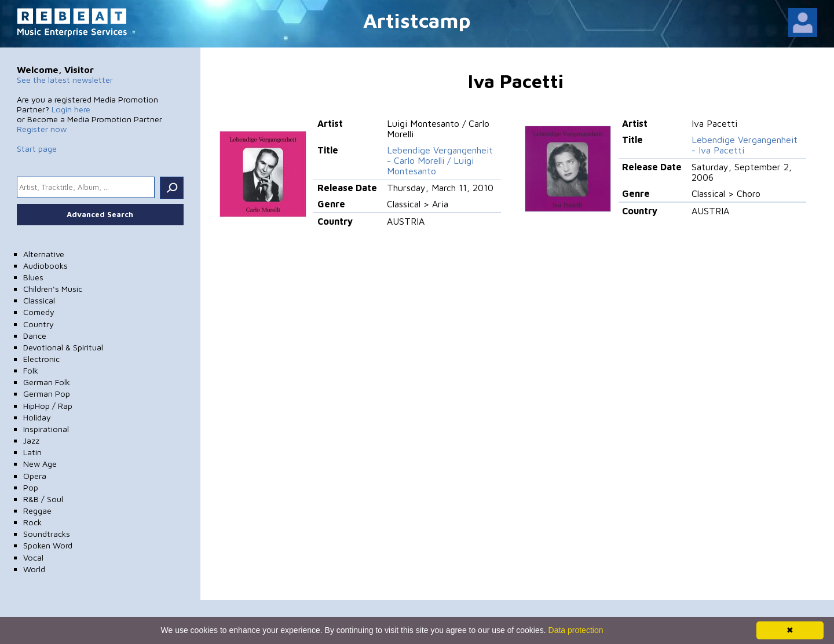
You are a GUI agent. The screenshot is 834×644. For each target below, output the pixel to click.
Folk (31, 370)
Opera (35, 476)
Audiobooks (45, 266)
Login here (71, 109)
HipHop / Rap (48, 406)
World (34, 569)
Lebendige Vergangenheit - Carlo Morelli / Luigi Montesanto (440, 160)
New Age (40, 464)
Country (39, 324)
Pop (31, 487)
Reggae (37, 511)
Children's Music (53, 289)
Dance (35, 336)
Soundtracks (47, 534)
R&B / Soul (43, 499)
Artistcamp (417, 20)
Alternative (44, 254)
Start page (37, 149)
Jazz (31, 440)
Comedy (39, 312)
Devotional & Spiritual (63, 347)
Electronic (41, 359)
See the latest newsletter (65, 80)
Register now (42, 129)
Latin (32, 452)
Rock (32, 522)
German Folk (47, 382)
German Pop (47, 394)
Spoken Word (48, 545)
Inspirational (46, 429)
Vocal (33, 557)
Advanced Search (100, 214)
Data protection (576, 630)
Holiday (37, 417)
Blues (33, 277)
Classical (39, 300)
